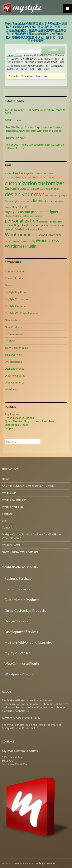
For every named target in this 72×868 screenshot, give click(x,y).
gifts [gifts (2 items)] (17, 201)
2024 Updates (13, 120)
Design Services (16, 621)
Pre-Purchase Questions (19, 418)
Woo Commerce (15, 382)
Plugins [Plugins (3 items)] (26, 225)
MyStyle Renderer (15, 306)
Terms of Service (12, 718)
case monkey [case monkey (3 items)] (12, 177)
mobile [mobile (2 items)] (8, 207)
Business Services (18, 578)
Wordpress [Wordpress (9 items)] (47, 240)
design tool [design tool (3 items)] (52, 189)
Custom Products (15, 278)
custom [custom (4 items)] (42, 177)
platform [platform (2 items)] (9, 225)
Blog (5, 520)
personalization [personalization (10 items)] (22, 221)
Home (10, 55)
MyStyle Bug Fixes (16, 292)
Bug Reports (12, 414)
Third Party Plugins (16, 348)
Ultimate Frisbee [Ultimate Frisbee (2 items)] (57, 225)
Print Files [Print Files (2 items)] (36, 225)
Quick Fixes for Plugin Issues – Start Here (29, 421)
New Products (13, 327)
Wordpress (11, 389)
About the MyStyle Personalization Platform (28, 486)
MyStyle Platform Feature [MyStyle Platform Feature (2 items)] (17, 216)
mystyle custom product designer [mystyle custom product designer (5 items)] (32, 212)
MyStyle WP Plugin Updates (21, 313)
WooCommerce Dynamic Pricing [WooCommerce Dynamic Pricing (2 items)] (20, 241)
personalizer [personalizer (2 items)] (56, 222)
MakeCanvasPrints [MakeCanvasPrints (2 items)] (55, 201)
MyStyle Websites (12, 507)
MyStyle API (9, 493)
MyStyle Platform (24, 8)
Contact (7, 527)
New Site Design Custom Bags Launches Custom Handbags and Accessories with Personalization (33, 129)
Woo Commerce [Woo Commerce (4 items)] (50, 235)
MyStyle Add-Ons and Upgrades (28, 642)
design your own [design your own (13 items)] (25, 194)
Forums (18, 55)
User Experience (14, 369)
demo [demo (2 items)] (43, 189)
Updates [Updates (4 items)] (18, 229)
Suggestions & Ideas (16, 425)
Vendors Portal (11, 545)
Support (10, 428)
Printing (10, 341)
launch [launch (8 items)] (39, 201)
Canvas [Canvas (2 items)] (37, 173)
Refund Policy (32, 718)
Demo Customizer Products (25, 610)
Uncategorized (13, 362)
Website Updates (15, 375)
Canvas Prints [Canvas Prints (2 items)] (48, 173)
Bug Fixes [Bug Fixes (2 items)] (29, 173)
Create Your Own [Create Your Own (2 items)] (29, 177)
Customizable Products (22, 600)
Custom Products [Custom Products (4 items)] (17, 189)
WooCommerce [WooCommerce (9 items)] (22, 234)
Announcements (15, 271)
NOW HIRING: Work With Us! (20, 552)
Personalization (14, 334)
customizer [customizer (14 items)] (51, 183)
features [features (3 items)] (10, 201)
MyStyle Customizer (17, 299)
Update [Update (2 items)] (8, 229)
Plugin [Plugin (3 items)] (17, 225)
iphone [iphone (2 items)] (29, 201)
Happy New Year (15, 138)
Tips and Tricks (14, 355)
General (10, 285)
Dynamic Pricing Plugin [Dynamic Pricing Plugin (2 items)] (56, 195)
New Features (13, 320)
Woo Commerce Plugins (22, 663)
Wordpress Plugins (19, 674)
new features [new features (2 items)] (36, 216)
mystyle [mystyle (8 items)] (19, 206)
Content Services (17, 589)
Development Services (21, 632)
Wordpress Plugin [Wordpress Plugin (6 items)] (21, 246)
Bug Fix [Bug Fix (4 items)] (18, 173)
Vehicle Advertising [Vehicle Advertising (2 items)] (34, 229)
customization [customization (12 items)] (21, 183)
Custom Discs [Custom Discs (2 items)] (54, 177)
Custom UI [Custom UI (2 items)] (34, 189)
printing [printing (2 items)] (45, 225)
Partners (7, 514)
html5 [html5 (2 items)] (23, 201)
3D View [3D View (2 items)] (9, 173)
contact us (22, 711)
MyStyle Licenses (17, 653)
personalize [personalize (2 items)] (44, 222)
